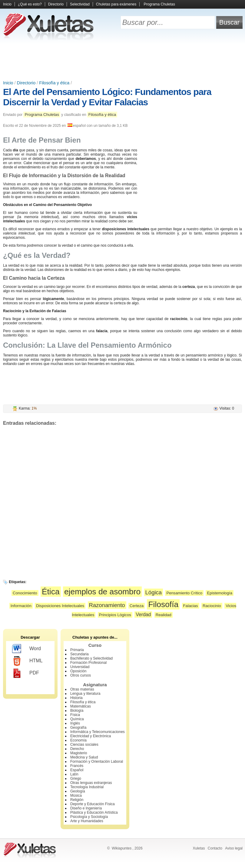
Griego (76, 778)
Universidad (80, 667)
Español (77, 770)
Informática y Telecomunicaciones (98, 732)
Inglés (75, 723)
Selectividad (80, 4)
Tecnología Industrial (87, 787)
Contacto (215, 848)
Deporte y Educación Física (93, 804)
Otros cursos (81, 675)
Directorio (56, 4)
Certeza (137, 606)
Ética (51, 592)
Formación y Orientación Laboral (97, 762)
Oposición (78, 671)
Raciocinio (212, 606)
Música (76, 795)
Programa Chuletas (159, 4)
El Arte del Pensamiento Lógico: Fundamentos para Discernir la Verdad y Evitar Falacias (107, 97)
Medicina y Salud (84, 757)
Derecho (77, 749)
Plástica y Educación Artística (94, 812)
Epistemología (220, 593)
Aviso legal (234, 848)
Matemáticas (81, 706)
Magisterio (79, 753)
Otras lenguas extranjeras (91, 783)
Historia (76, 698)
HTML (27, 661)
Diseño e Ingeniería (86, 808)
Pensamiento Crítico (184, 593)
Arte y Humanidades (87, 821)
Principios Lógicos (115, 615)
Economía (78, 740)
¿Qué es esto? (30, 4)
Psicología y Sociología (89, 817)
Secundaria (79, 654)
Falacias (191, 606)
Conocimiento (25, 593)
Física (75, 715)
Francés (77, 766)
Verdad (143, 615)
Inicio (7, 4)
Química (77, 719)
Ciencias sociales (84, 745)
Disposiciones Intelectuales (60, 606)
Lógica (154, 592)
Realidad (164, 615)
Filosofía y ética (54, 83)
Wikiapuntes (122, 848)
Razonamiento (107, 605)
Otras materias (82, 689)
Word (26, 649)
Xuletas (199, 848)
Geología (78, 791)
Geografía (78, 728)
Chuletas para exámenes (116, 4)
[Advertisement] (123, 61)
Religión (77, 800)
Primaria (77, 650)
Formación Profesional (88, 663)
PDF (26, 673)
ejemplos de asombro (102, 592)
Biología (77, 711)
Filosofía (163, 604)
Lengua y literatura (85, 694)
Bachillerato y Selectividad (91, 658)
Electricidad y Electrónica (91, 736)
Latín (74, 774)
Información (21, 606)
